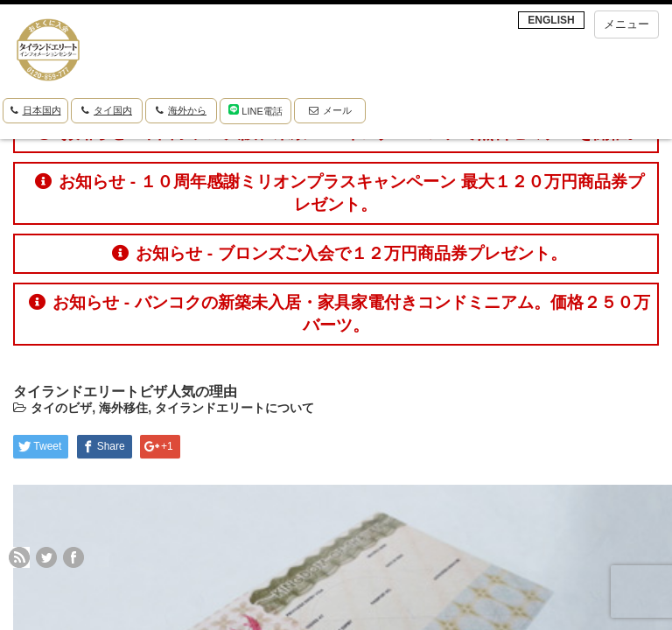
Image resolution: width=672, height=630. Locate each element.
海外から (181, 110)
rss (19, 557)
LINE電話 (255, 110)
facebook (73, 557)
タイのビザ (61, 408)
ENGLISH (551, 20)
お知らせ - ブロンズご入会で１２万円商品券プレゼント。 (339, 253)
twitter (46, 557)
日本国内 (36, 110)
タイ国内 (107, 110)
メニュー (626, 24)
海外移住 (123, 408)
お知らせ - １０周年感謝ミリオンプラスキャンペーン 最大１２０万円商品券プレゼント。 (339, 193)
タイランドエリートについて (234, 408)
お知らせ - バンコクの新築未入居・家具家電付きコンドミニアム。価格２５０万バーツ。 (339, 314)
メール (330, 110)
